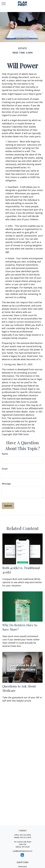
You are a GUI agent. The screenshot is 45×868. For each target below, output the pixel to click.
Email (5, 469)
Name (5, 454)
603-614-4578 (26, 837)
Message (6, 484)
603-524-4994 (25, 835)
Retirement (23, 866)
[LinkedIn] (22, 855)
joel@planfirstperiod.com (23, 851)
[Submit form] (8, 506)
